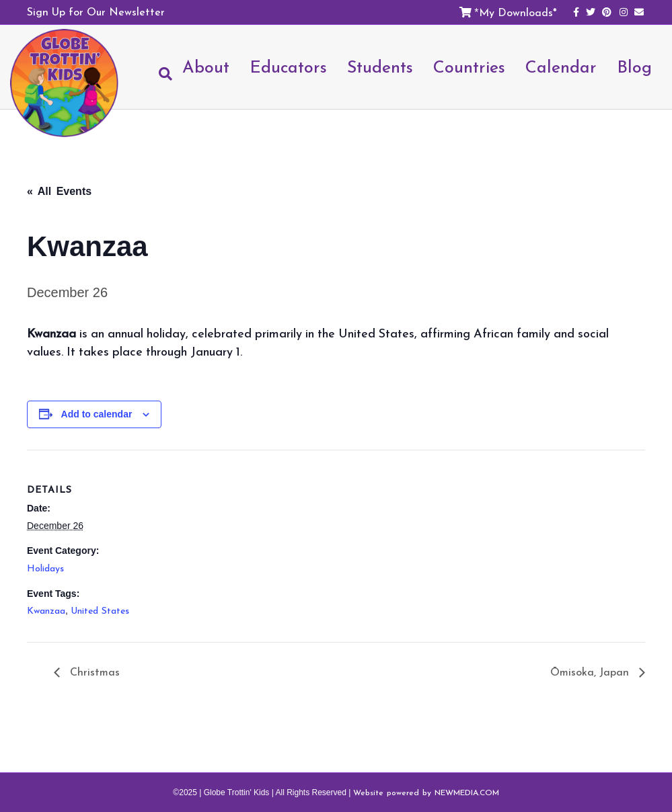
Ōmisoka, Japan (591, 672)
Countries (469, 67)
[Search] (160, 74)
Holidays (45, 568)
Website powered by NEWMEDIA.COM (426, 793)
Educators (288, 67)
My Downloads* (518, 12)
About (206, 67)
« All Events (59, 191)
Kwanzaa (46, 611)
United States (100, 611)
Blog (634, 67)
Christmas (93, 672)
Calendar (561, 67)
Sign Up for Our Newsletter (96, 11)
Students (380, 67)
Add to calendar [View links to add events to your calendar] (97, 414)
